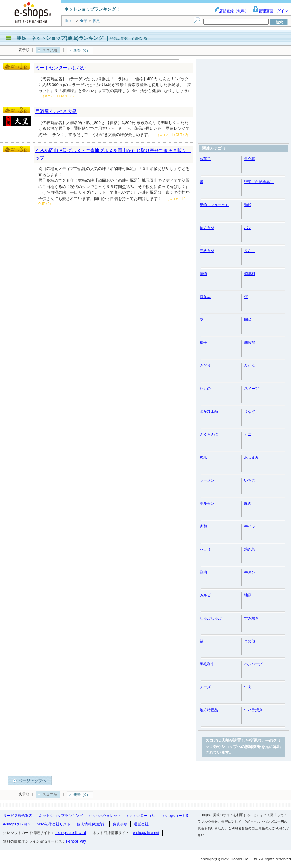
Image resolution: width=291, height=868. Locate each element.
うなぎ (250, 411)
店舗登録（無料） (231, 11)
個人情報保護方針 (92, 824)
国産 (248, 320)
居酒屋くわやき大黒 (56, 111)
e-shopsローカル (141, 816)
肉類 (203, 526)
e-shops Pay (76, 841)
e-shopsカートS (175, 816)
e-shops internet (146, 833)
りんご (250, 251)
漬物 (203, 274)
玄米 (203, 457)
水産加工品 (209, 411)
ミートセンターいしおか (60, 68)
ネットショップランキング (61, 816)
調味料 (250, 274)
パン (248, 228)
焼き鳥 (250, 549)
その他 (250, 641)
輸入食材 (207, 228)
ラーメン (207, 480)
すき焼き (251, 618)
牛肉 (248, 687)
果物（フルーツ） (214, 205)
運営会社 (141, 824)
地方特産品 (209, 710)
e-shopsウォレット (105, 816)
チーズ (205, 687)
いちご (250, 480)
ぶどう (205, 366)
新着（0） (82, 51)
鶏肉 (203, 572)
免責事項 (120, 824)
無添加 (250, 343)
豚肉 (248, 503)
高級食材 (207, 251)
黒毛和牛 (207, 664)
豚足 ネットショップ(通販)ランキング (60, 38)
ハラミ (205, 549)
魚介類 (250, 159)
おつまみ (251, 457)
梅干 (203, 343)
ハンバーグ (253, 664)
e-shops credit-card (70, 833)
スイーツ (251, 389)
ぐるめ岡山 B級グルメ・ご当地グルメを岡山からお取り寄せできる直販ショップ (113, 154)
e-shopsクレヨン (17, 824)
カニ (248, 434)
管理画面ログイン (270, 11)
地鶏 (248, 595)
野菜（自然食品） (259, 182)
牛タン (250, 572)
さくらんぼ (209, 434)
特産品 (205, 297)
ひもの (205, 389)
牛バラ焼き (253, 710)
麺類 (248, 205)
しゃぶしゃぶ (211, 618)
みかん (250, 366)
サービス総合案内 (18, 816)
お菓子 (205, 159)
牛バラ (250, 526)
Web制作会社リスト (54, 824)
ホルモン (207, 503)
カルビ (205, 595)
